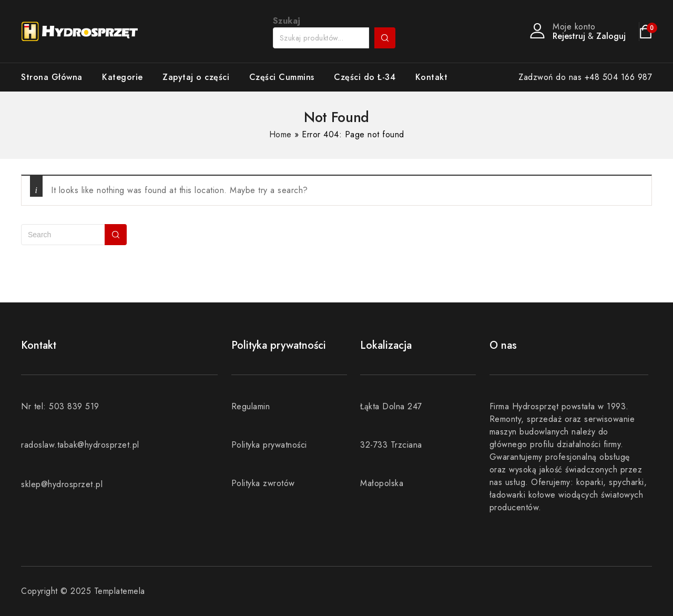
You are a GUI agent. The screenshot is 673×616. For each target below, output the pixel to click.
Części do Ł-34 (365, 77)
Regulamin (251, 406)
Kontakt (432, 77)
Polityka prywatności (269, 445)
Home (281, 134)
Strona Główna (52, 77)
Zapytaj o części (196, 77)
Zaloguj (611, 36)
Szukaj (385, 38)
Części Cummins (282, 77)
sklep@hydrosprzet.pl (62, 484)
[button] (651, 15)
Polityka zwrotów (263, 483)
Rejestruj (569, 36)
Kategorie (123, 77)
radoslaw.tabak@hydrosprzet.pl (80, 445)
